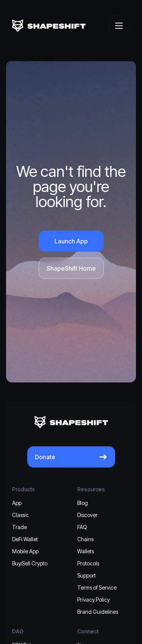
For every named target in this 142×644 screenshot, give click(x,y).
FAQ (82, 527)
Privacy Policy (94, 600)
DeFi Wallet (25, 539)
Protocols (88, 563)
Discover (87, 515)
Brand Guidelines (98, 612)
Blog (83, 503)
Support (87, 575)
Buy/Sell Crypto (30, 563)
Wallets (86, 551)
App (17, 503)
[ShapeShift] (49, 26)
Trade (20, 527)
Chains (85, 539)
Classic (20, 515)
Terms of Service (97, 587)
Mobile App (25, 551)
